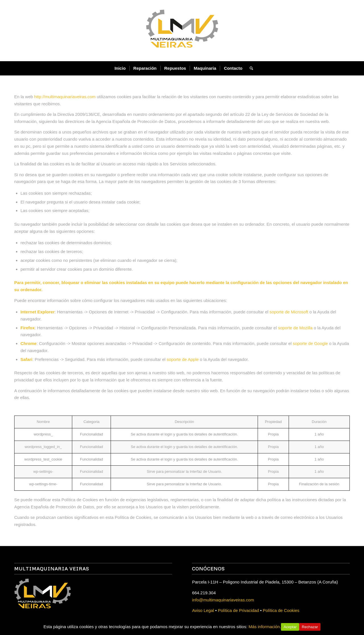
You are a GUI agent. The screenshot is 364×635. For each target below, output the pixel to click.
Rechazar (310, 627)
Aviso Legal (203, 610)
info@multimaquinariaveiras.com (223, 600)
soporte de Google (310, 343)
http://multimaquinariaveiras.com (65, 97)
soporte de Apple (183, 359)
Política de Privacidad (238, 610)
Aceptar (290, 627)
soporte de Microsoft (289, 312)
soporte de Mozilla (295, 328)
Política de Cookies (281, 610)
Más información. (265, 627)
